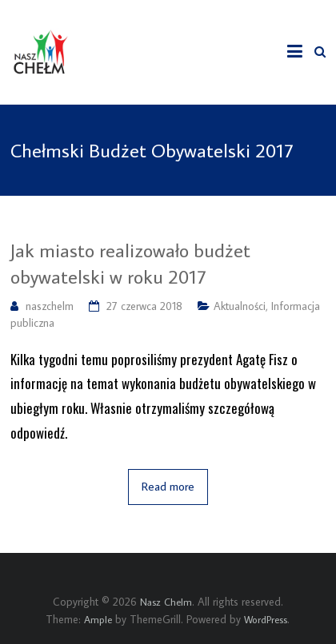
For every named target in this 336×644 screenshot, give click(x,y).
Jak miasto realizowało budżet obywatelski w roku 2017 (130, 263)
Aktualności (240, 306)
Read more (168, 486)
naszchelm (50, 306)
